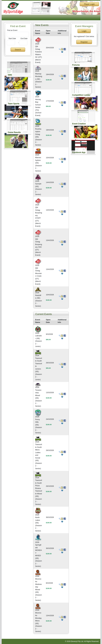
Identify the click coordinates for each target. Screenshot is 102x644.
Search (18, 50)
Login (84, 31)
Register (84, 42)
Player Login (89, 4)
